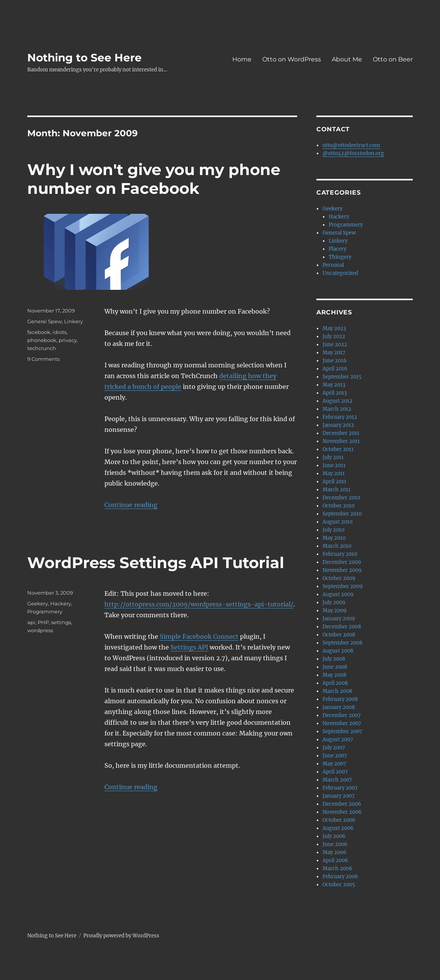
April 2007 (335, 772)
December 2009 (342, 562)
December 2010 (341, 498)
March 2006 (337, 868)
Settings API (189, 647)
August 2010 (337, 522)
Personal (333, 265)
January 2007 (339, 796)
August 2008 (338, 651)
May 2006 (335, 852)
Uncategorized (340, 273)
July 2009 (334, 602)
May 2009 (335, 611)
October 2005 (339, 885)
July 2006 (334, 836)
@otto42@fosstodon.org (353, 153)
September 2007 (342, 731)
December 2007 (342, 715)
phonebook (42, 340)
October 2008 (339, 635)
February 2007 (340, 788)
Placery (337, 249)
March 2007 (337, 780)
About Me (347, 59)
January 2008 (339, 707)
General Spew (45, 321)
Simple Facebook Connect (199, 636)
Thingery (340, 257)
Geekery (38, 603)
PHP (43, 622)
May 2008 (334, 675)
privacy (68, 340)
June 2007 (335, 756)
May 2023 (334, 328)
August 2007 (338, 740)
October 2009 (339, 578)
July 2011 (333, 457)
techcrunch (42, 348)
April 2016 (335, 369)
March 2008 (337, 691)
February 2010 (340, 554)
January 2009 (339, 619)
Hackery (61, 603)
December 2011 (341, 433)
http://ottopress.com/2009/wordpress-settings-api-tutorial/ (199, 604)
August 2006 (338, 828)
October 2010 (338, 506)
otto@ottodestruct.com (351, 145)
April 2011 (334, 482)
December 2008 (342, 627)
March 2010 (337, 546)
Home (242, 59)
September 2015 (342, 377)
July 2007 (334, 748)
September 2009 (343, 586)
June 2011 (334, 465)
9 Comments (43, 359)
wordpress (40, 630)
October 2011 (338, 449)
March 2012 (337, 409)
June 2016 (335, 361)
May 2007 (334, 764)
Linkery (74, 321)
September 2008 (342, 643)
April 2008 (335, 683)
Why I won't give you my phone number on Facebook (154, 179)
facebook (39, 332)
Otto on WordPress (292, 59)
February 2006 (340, 877)
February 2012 (340, 417)
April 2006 (335, 860)
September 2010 (342, 514)
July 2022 (334, 336)
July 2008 (334, 659)
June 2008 (335, 667)
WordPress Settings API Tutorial (156, 563)
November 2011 (341, 441)
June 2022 (335, 345)
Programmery (45, 611)
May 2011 (334, 473)
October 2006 (339, 820)
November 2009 (342, 570)
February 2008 (340, 699)
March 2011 (337, 490)
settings (61, 622)
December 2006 (342, 804)
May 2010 (334, 538)
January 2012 (338, 425)
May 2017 (334, 353)
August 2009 (338, 594)
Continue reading (131, 505)
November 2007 (342, 723)
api (31, 622)
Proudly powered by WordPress (121, 936)
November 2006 (342, 812)
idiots (60, 332)
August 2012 (337, 401)
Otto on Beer (393, 59)
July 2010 (333, 530)
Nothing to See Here (84, 58)
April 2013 (335, 393)
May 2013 (334, 385)
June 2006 (335, 844)
